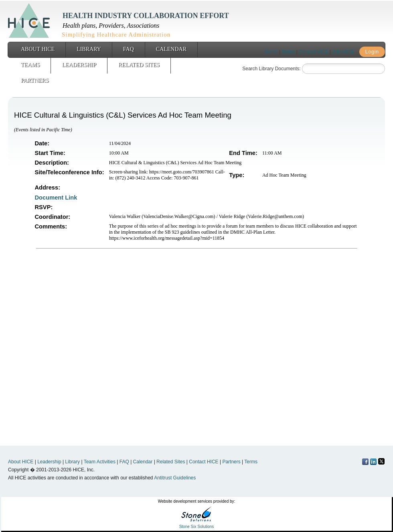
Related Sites (139, 65)
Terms (289, 52)
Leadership (79, 65)
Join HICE (343, 52)
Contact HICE (313, 52)
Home (271, 52)
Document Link (57, 198)
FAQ (129, 49)
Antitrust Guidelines (175, 478)
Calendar (171, 49)
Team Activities (100, 462)
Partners (35, 81)
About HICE (38, 49)
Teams (30, 65)
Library (89, 49)
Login (372, 52)
